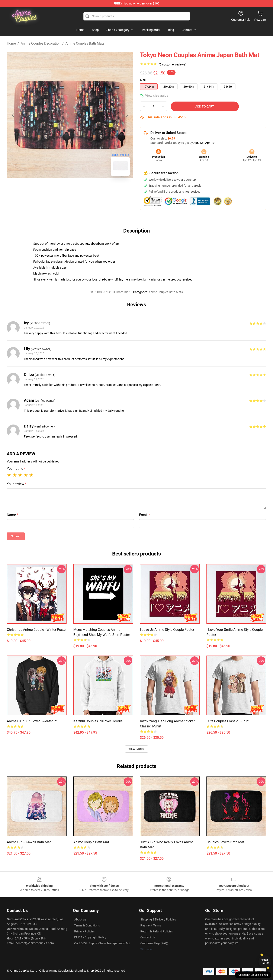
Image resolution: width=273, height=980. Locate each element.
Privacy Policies (84, 931)
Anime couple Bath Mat (91, 842)
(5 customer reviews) (173, 64)
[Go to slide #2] (81, 189)
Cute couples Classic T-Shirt (227, 721)
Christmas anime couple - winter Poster (37, 630)
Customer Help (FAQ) (154, 943)
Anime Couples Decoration (41, 43)
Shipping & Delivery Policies (158, 919)
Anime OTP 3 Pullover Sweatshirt (32, 721)
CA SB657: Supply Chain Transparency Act (102, 943)
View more (137, 749)
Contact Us (148, 937)
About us (80, 919)
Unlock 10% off (265, 962)
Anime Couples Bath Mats (85, 43)
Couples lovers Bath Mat (225, 842)
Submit (16, 536)
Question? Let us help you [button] (253, 975)
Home (11, 43)
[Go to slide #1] (59, 189)
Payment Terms (151, 925)
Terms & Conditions (87, 925)
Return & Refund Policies (157, 931)
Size (143, 80)
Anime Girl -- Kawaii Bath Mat (29, 842)
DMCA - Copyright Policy (90, 937)
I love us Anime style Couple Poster (167, 630)
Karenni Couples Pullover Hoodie (98, 721)
